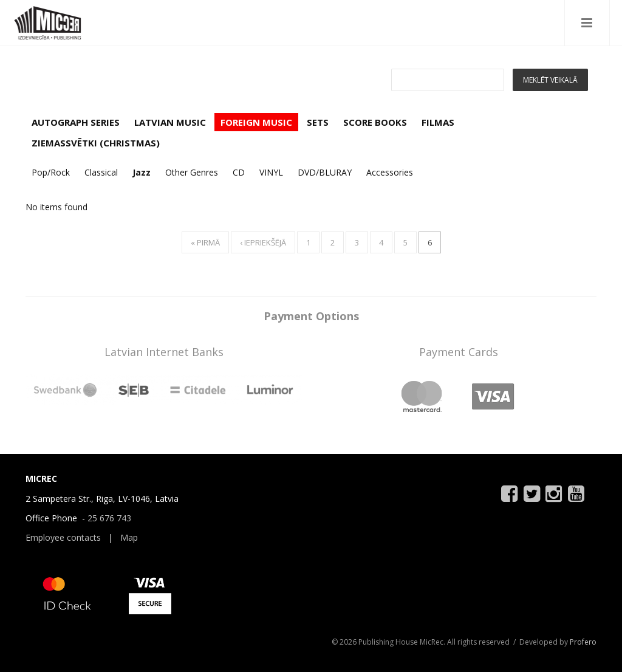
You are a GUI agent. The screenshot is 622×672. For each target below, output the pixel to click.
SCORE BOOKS (375, 122)
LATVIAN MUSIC (170, 122)
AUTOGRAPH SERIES (76, 122)
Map (129, 537)
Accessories (390, 172)
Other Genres (192, 172)
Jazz (142, 172)
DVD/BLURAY (325, 172)
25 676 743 (109, 518)
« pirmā (205, 242)
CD (239, 172)
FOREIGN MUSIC (256, 122)
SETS (318, 122)
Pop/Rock (51, 172)
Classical (101, 172)
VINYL (271, 172)
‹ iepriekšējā (263, 242)
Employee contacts (63, 537)
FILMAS (438, 122)
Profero (583, 642)
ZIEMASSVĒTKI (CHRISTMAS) (96, 143)
